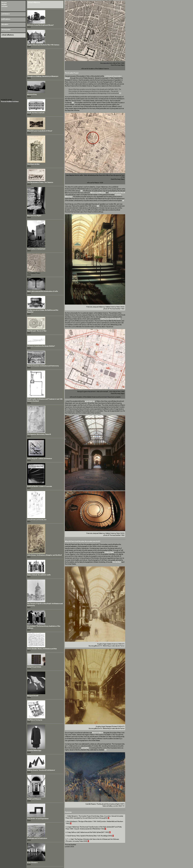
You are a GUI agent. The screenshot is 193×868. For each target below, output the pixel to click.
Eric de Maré (117, 562)
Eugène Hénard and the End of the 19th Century (43, 45)
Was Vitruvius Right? (34, 216)
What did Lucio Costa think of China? (40, 131)
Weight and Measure (34, 799)
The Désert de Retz (33, 164)
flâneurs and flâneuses (98, 193)
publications (6, 19)
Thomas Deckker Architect (10, 102)
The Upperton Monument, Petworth (39, 434)
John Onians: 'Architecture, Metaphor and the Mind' (45, 555)
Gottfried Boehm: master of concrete (40, 486)
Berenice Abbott (98, 733)
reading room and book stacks (111, 319)
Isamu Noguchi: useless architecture (40, 458)
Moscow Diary (32, 94)
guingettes (85, 748)
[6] (106, 750)
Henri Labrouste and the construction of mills (43, 291)
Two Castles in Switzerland (36, 249)
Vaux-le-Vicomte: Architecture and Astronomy (43, 366)
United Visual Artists (34, 667)
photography (6, 30)
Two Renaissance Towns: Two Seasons (40, 182)
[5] (98, 206)
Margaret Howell (33, 696)
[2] (73, 103)
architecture (6, 14)
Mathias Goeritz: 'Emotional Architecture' (41, 770)
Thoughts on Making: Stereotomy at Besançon (43, 76)
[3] (81, 191)
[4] (123, 201)
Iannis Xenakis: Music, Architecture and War (42, 649)
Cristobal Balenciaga (34, 750)
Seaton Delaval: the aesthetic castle (39, 575)
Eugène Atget (109, 552)
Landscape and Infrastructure (37, 838)
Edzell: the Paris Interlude (36, 113)
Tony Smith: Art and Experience (38, 819)
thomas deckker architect (4, 4)
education (5, 24)
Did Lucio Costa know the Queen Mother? (41, 346)
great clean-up (90, 401)
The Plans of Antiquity (35, 720)
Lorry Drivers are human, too (37, 520)
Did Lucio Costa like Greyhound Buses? (40, 25)
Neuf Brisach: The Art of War (37, 331)
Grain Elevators (32, 863)
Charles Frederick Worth (117, 193)
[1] (120, 93)
